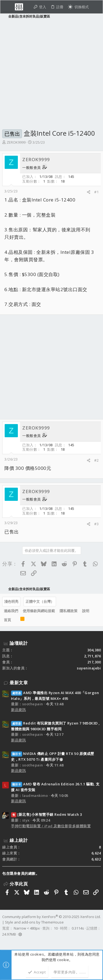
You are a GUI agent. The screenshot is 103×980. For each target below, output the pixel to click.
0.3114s (78, 928)
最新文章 (19, 683)
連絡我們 (11, 611)
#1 (96, 192)
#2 (96, 460)
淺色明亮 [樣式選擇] (11, 601)
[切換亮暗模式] (78, 7)
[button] (8, 7)
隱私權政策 (69, 611)
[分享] (89, 192)
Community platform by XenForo (51, 917)
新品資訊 (18, 710)
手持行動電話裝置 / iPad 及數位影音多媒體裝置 (51, 826)
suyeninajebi (89, 668)
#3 (96, 524)
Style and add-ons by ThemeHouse (34, 922)
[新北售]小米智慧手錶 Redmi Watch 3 (47, 814)
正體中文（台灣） (40, 601)
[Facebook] (5, 941)
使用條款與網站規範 (39, 611)
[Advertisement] (51, 73)
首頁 (7, 620)
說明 (86, 611)
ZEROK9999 (16, 142)
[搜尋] (96, 7)
